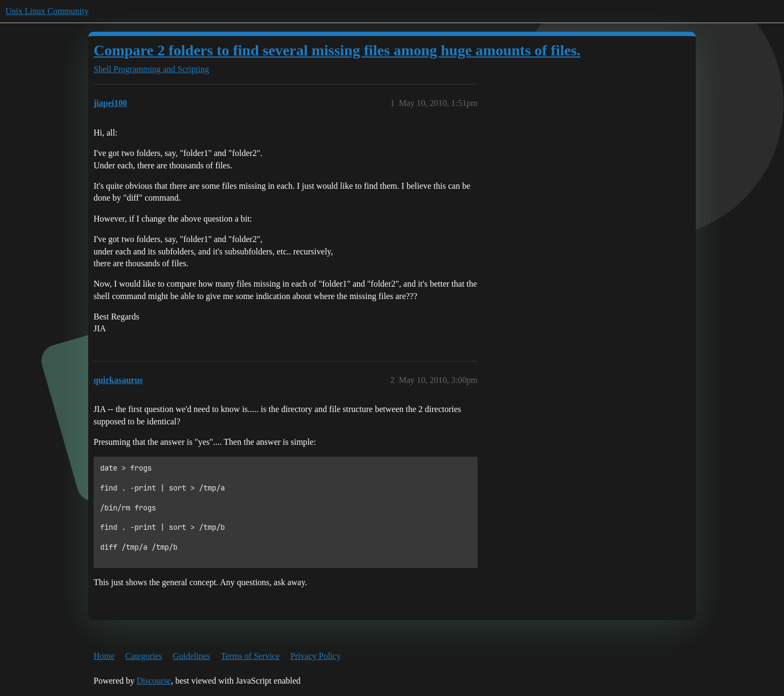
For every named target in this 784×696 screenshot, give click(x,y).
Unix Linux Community (47, 11)
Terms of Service (250, 656)
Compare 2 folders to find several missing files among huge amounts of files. (337, 50)
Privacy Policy (316, 656)
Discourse (154, 681)
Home (104, 656)
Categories (144, 656)
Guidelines (192, 656)
